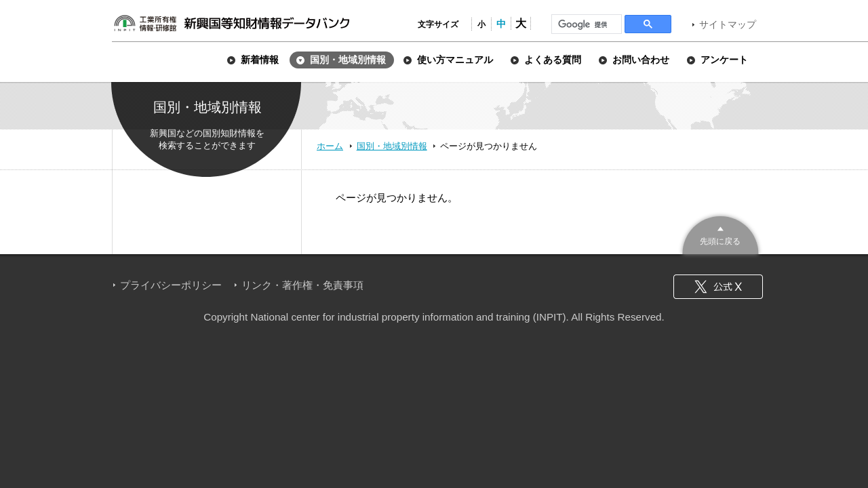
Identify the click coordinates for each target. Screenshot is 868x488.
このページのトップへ (721, 233)
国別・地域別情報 (392, 146)
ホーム (330, 146)
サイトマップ (728, 24)
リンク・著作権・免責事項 (302, 285)
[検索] (585, 24)
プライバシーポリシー (171, 285)
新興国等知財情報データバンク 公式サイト (231, 23)
